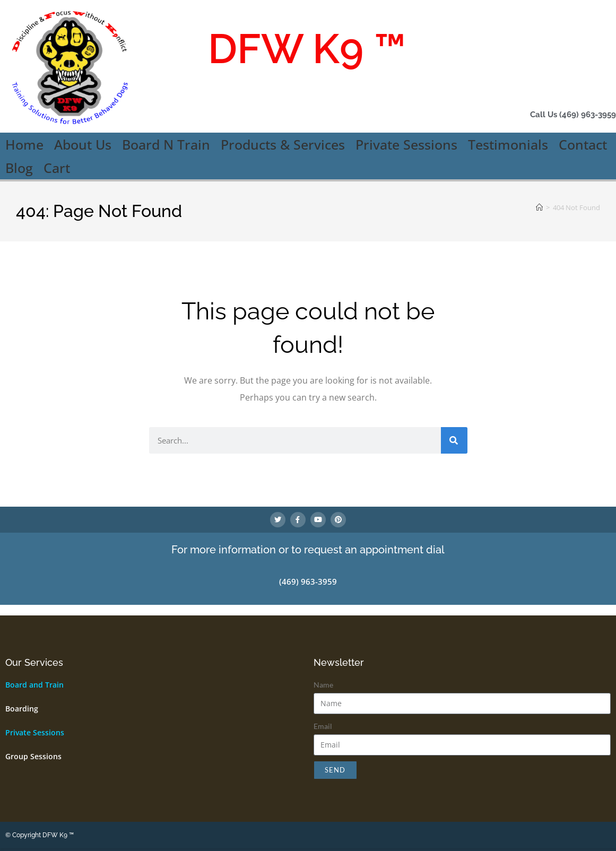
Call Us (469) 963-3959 (560, 114)
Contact (583, 144)
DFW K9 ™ (307, 45)
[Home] (539, 207)
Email (323, 728)
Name (323, 687)
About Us (83, 144)
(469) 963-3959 (308, 584)
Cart (57, 168)
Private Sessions (406, 144)
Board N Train (166, 144)
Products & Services (283, 144)
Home (24, 144)
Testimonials (508, 144)
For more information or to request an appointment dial (308, 553)
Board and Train (34, 687)
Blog (19, 168)
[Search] (454, 440)
